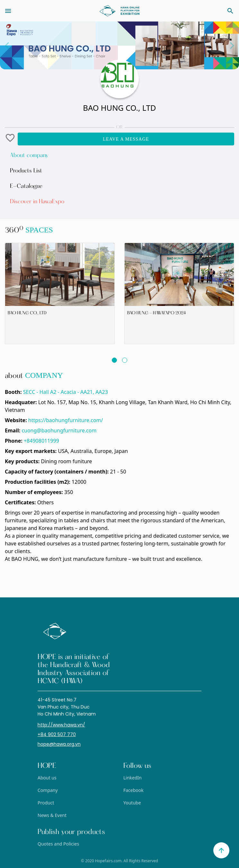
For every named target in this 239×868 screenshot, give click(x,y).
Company (48, 790)
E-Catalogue (26, 187)
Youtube (132, 803)
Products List (26, 171)
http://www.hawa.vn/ (61, 725)
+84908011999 (41, 441)
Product (46, 803)
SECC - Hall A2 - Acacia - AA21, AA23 (66, 392)
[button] (11, 139)
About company (29, 156)
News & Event (52, 815)
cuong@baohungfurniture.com (59, 430)
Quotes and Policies (58, 844)
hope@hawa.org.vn (59, 744)
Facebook (133, 790)
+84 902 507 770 (57, 734)
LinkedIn (133, 778)
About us (47, 778)
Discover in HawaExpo (37, 202)
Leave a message (126, 139)
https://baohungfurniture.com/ (66, 420)
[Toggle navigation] (34, 11)
